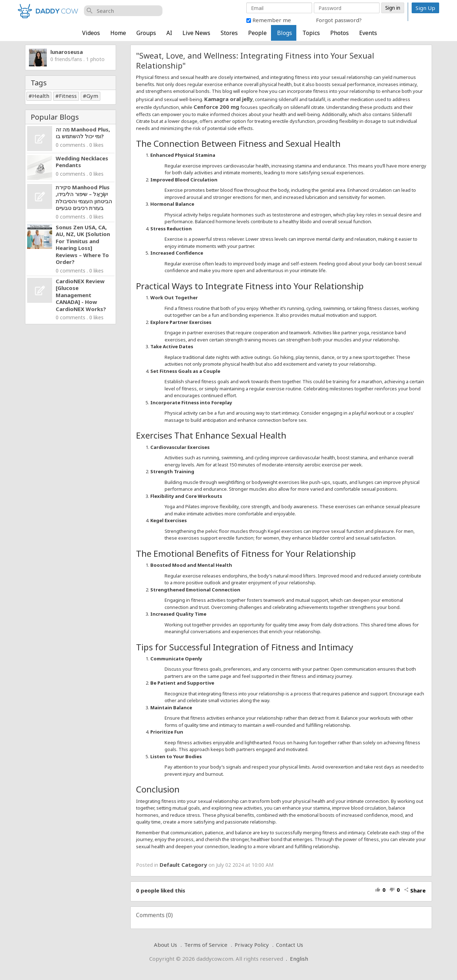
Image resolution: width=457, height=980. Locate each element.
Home (118, 33)
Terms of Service (206, 945)
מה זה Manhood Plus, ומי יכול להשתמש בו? (83, 133)
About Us (165, 945)
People (257, 33)
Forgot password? (339, 20)
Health (41, 96)
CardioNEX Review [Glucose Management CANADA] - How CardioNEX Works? (81, 295)
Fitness (68, 96)
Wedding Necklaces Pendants (82, 162)
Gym (92, 96)
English (299, 959)
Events (368, 33)
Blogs (285, 33)
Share (415, 890)
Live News (196, 33)
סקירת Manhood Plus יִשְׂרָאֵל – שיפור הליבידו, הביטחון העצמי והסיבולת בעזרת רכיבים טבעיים (84, 198)
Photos (340, 33)
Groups (146, 33)
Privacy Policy (252, 945)
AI (169, 33)
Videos (91, 33)
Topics (311, 33)
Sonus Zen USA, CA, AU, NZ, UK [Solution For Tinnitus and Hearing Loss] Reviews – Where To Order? (83, 245)
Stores (229, 33)
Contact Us (290, 945)
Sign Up (425, 8)
